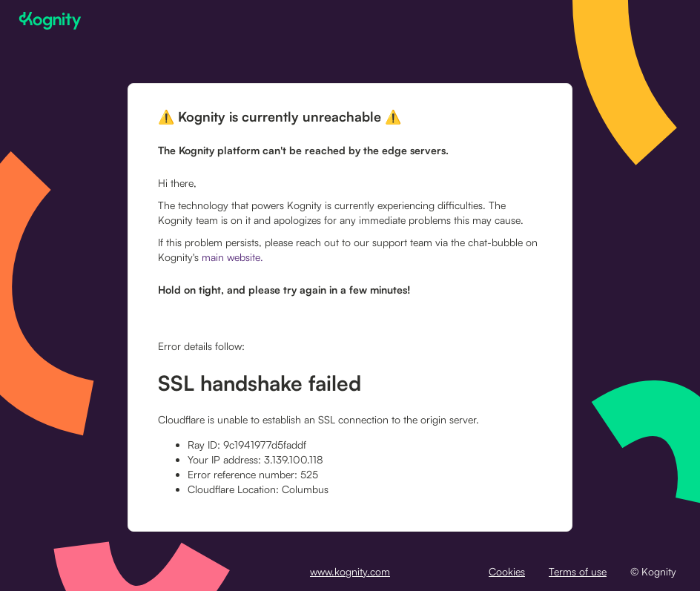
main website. (232, 257)
